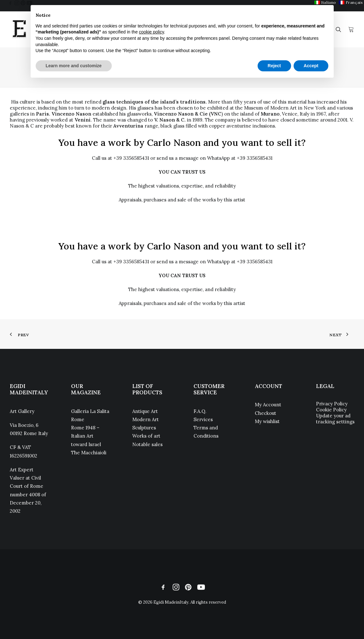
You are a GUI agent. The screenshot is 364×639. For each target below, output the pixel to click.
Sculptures (144, 428)
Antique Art (145, 411)
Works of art (146, 436)
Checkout (266, 413)
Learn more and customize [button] (74, 66)
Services (203, 419)
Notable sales (147, 444)
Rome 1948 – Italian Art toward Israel (86, 436)
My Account (268, 405)
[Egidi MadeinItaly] (19, 29)
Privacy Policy (332, 404)
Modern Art (146, 419)
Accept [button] (311, 66)
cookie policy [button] (151, 32)
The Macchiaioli (89, 453)
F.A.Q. (200, 411)
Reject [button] (274, 66)
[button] (10, 3)
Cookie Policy (331, 410)
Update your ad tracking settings (335, 419)
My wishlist (267, 421)
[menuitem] (351, 2)
